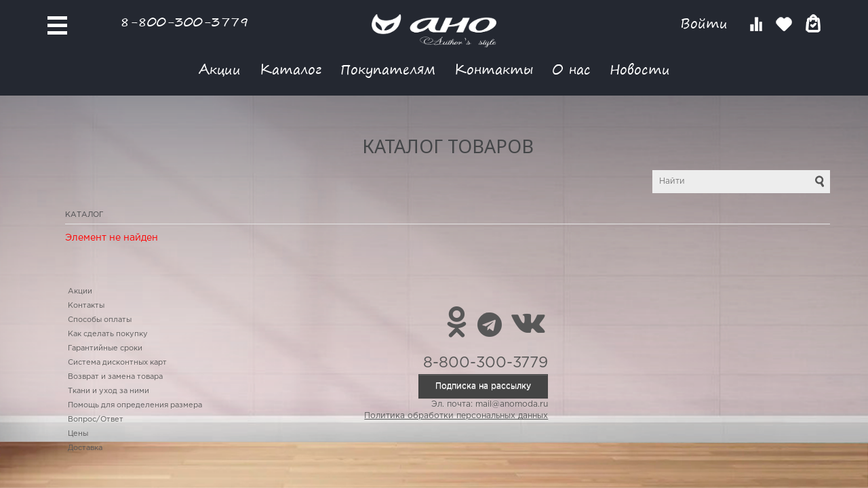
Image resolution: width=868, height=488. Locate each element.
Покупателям (388, 69)
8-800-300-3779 (184, 21)
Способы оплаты (100, 320)
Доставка (85, 448)
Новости (640, 69)
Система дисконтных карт (117, 363)
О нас (571, 69)
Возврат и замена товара (115, 377)
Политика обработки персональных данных (456, 416)
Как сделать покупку (108, 334)
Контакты (494, 69)
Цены (78, 434)
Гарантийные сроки (105, 348)
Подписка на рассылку (483, 386)
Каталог (291, 69)
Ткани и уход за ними (108, 391)
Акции (220, 69)
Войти (706, 23)
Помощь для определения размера (135, 405)
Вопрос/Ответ (96, 420)
